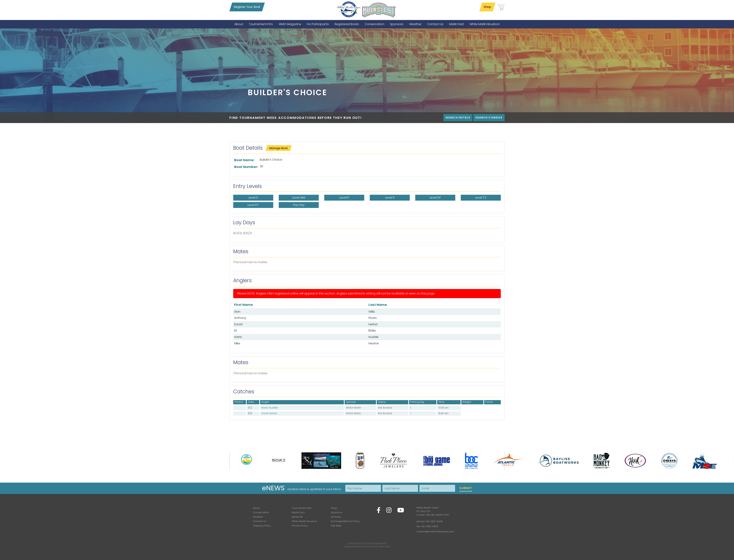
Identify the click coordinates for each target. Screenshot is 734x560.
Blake (372, 331)
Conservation (261, 512)
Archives (336, 517)
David (238, 324)
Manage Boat (279, 148)
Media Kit (297, 517)
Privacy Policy (300, 526)
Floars (373, 318)
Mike (237, 343)
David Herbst (269, 413)
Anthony (240, 318)
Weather (258, 517)
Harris (238, 337)
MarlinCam (298, 512)
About (256, 508)
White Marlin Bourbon (305, 521)
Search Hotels (458, 118)
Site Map (336, 526)
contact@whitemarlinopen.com (435, 531)
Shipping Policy (262, 526)
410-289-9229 (434, 521)
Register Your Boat (247, 7)
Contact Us (259, 521)
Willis (372, 312)
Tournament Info (302, 508)
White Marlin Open (377, 543)
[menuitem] (239, 24)
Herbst (373, 324)
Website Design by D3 (355, 547)
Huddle (374, 337)
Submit (466, 488)
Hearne (374, 343)
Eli (235, 331)
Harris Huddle (270, 408)
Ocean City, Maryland (378, 547)
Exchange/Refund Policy (345, 521)
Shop (487, 7)
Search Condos (489, 118)
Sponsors (337, 512)
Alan (237, 312)
